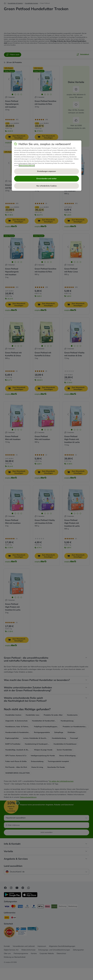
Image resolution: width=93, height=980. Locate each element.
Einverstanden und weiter (46, 179)
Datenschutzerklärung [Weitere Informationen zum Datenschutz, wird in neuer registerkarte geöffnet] (27, 165)
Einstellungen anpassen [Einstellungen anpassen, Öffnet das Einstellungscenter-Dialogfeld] (46, 171)
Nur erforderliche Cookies (47, 186)
